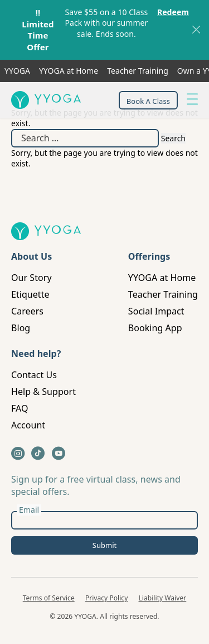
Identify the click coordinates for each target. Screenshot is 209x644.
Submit (104, 545)
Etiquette (30, 294)
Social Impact (156, 311)
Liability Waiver (163, 598)
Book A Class (148, 101)
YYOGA (17, 71)
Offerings (149, 256)
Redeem (173, 12)
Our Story (31, 278)
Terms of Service (49, 598)
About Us (31, 256)
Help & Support (43, 392)
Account (28, 425)
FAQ (20, 408)
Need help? (36, 354)
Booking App (155, 328)
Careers (27, 311)
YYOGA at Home (69, 71)
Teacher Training (138, 71)
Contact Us (34, 375)
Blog (21, 328)
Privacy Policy (106, 598)
